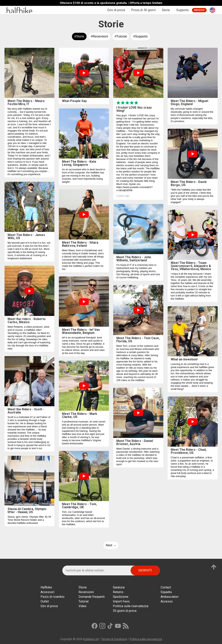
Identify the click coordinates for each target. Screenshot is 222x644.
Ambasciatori (170, 597)
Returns (118, 592)
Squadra (166, 592)
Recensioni (86, 592)
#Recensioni (99, 36)
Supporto (183, 10)
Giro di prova (116, 10)
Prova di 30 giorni (144, 10)
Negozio (199, 10)
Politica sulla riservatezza (131, 606)
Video (83, 606)
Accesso (167, 601)
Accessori (47, 592)
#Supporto (141, 36)
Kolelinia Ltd (91, 639)
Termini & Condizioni (114, 639)
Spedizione (121, 597)
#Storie (79, 36)
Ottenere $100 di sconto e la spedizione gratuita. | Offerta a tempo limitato (111, 3)
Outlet (45, 601)
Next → (111, 545)
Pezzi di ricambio (53, 597)
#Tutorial (121, 36)
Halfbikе (46, 587)
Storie (166, 10)
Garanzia (119, 587)
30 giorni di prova (125, 611)
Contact (166, 587)
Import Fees (121, 601)
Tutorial (84, 601)
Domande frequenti (92, 597)
